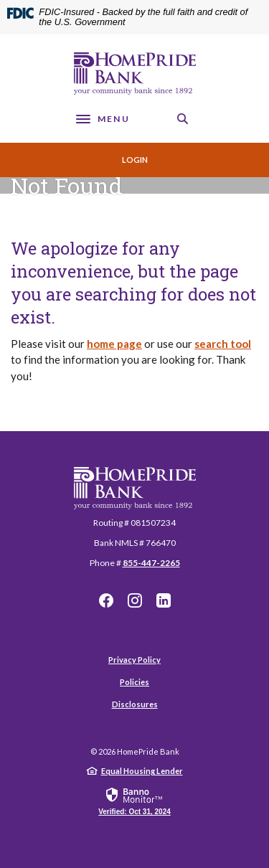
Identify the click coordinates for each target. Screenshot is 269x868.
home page (114, 344)
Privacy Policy (134, 660)
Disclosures (135, 704)
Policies (134, 682)
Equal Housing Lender (142, 771)
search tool (223, 344)
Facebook (106, 600)
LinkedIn (164, 600)
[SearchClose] (183, 119)
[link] (134, 801)
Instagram (135, 600)
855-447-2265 (151, 563)
